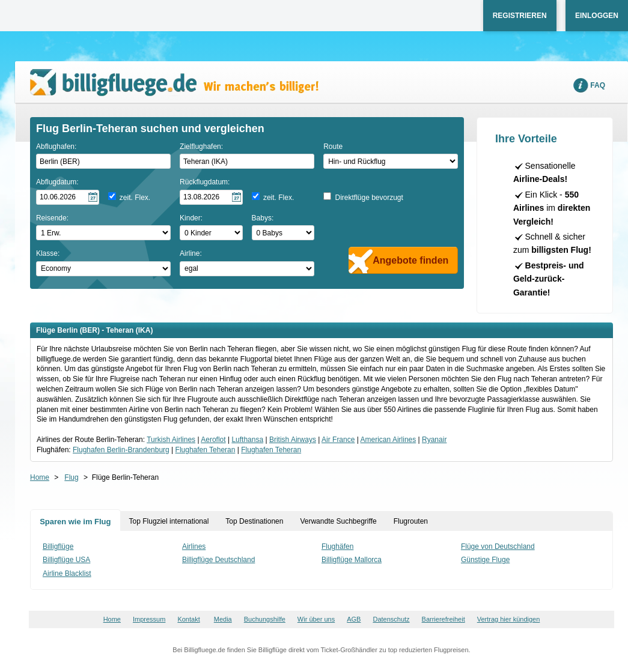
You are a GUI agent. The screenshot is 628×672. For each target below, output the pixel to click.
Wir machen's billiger (174, 83)
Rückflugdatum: (205, 182)
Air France (338, 440)
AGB (354, 619)
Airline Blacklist (67, 574)
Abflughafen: (56, 147)
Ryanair (434, 440)
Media (223, 619)
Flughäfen (337, 546)
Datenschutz (391, 619)
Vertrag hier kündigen (509, 619)
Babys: (263, 218)
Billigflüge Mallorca (352, 560)
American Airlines (389, 440)
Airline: (191, 253)
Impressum (149, 619)
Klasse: (48, 253)
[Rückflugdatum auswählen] (211, 197)
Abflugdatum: (57, 182)
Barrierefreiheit (444, 619)
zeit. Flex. (135, 198)
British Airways (293, 440)
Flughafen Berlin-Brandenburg (121, 450)
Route (333, 147)
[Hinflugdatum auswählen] (68, 197)
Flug (71, 477)
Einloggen (597, 16)
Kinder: (191, 218)
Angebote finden (410, 260)
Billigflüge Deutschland (218, 560)
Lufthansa (247, 440)
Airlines (194, 546)
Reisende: (52, 218)
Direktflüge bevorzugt (369, 198)
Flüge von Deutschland (498, 546)
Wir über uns (316, 619)
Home (40, 477)
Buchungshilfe (265, 619)
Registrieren (520, 16)
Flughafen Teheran (206, 450)
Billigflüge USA (66, 560)
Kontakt (188, 619)
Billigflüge (58, 546)
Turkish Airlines (171, 440)
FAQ (598, 85)
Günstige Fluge (485, 560)
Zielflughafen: (201, 147)
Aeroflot (213, 440)
